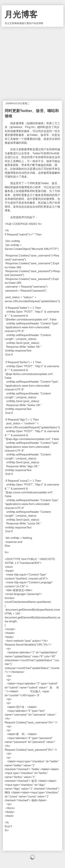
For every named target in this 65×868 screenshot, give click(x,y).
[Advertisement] (32, 61)
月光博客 (21, 15)
